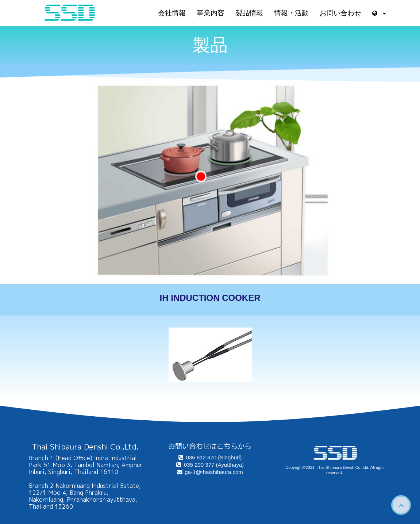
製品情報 (249, 13)
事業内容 (211, 13)
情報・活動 (291, 13)
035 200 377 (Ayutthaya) (210, 465)
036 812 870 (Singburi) (210, 457)
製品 (210, 45)
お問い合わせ (340, 13)
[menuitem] (210, 458)
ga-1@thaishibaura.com (210, 472)
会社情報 (172, 13)
